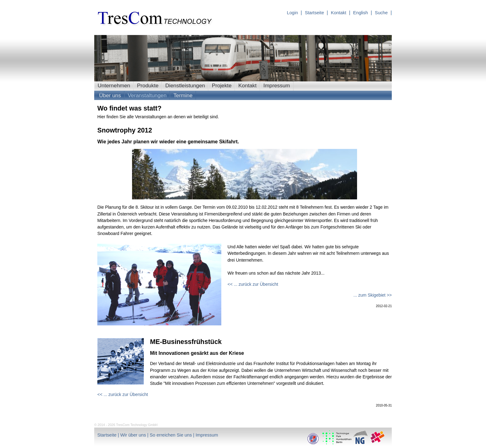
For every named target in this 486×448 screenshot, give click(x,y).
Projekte (222, 85)
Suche (382, 13)
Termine (183, 95)
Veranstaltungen (147, 95)
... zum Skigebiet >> (373, 295)
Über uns (110, 95)
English (361, 13)
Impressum (277, 85)
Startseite (315, 13)
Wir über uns (134, 435)
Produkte (148, 85)
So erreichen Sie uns (171, 435)
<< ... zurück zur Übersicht (253, 284)
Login (292, 13)
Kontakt (339, 13)
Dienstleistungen (185, 85)
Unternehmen (114, 85)
